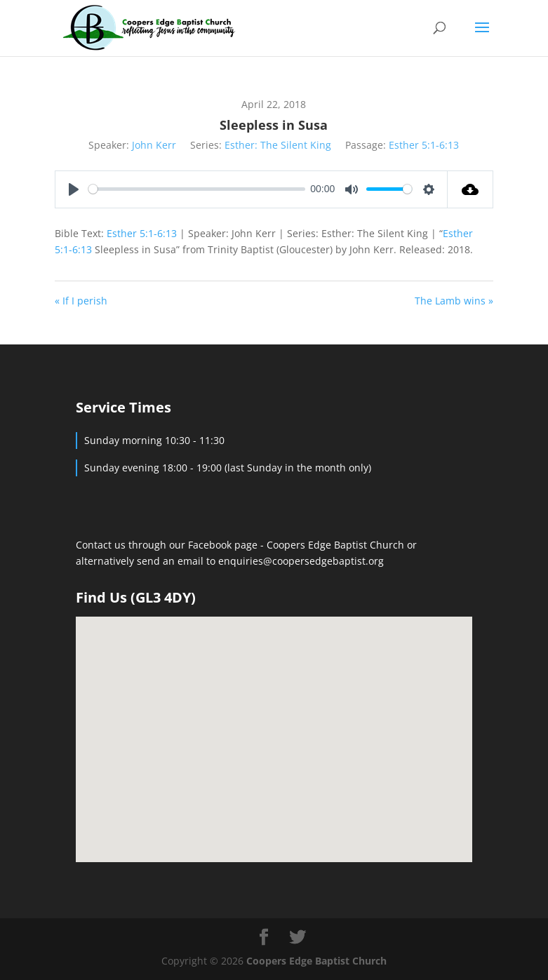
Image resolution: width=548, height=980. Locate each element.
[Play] (74, 189)
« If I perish (81, 301)
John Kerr (154, 145)
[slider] (197, 189)
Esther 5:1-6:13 (424, 145)
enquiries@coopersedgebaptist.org (301, 561)
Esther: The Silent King (278, 145)
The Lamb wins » (454, 301)
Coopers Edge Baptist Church (337, 545)
